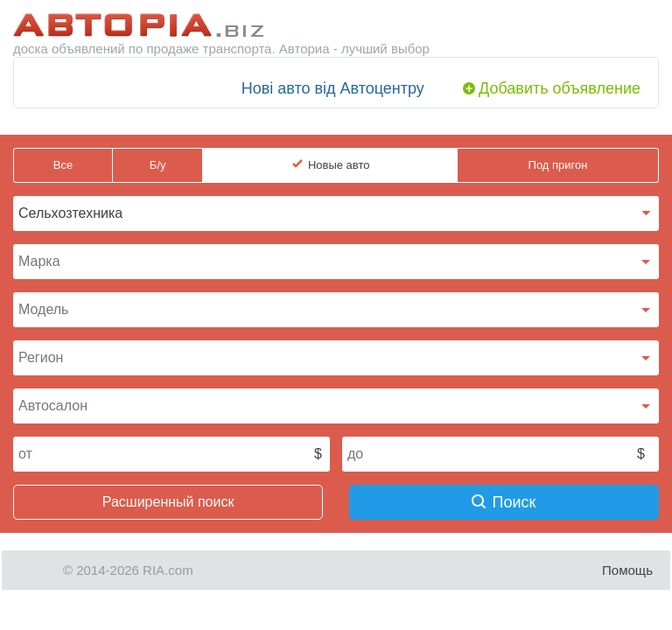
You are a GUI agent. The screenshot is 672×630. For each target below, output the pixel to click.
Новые (339, 165)
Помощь (627, 570)
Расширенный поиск (168, 502)
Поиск (504, 502)
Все (63, 165)
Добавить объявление (560, 88)
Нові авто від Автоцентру (333, 88)
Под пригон (558, 165)
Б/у (158, 165)
